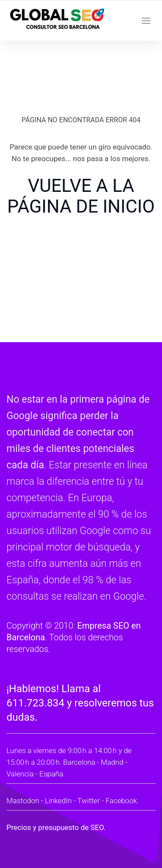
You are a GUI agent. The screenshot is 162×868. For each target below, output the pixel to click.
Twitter (89, 801)
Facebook (121, 801)
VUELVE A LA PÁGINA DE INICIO (81, 196)
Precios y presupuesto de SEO (55, 827)
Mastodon (23, 801)
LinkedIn (58, 801)
